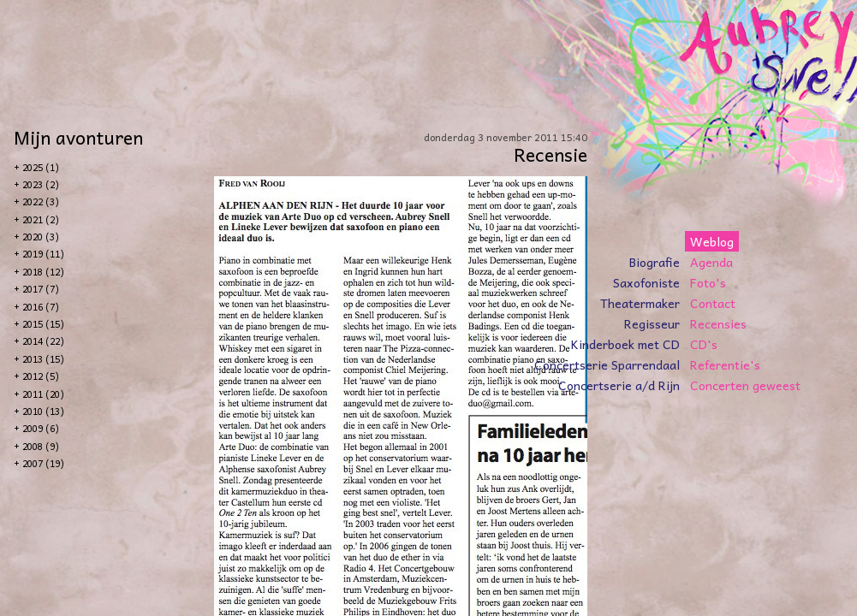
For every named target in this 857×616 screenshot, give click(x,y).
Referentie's (725, 364)
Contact (713, 303)
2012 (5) (41, 376)
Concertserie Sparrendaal (607, 364)
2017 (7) (41, 289)
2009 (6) (41, 428)
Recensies (718, 323)
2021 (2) (41, 219)
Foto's (708, 282)
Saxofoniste (646, 282)
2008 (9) (41, 446)
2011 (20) (43, 394)
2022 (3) (41, 201)
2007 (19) (43, 463)
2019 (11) (43, 254)
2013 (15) (43, 359)
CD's (704, 344)
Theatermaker (640, 303)
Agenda (711, 262)
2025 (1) (41, 167)
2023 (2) (41, 184)
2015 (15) (43, 324)
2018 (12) (43, 272)
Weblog (712, 241)
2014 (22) (43, 341)
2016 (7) (41, 307)
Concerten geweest (745, 385)
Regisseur (652, 323)
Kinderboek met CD (625, 344)
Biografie (655, 262)
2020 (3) (41, 237)
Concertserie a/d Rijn (619, 385)
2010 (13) (43, 411)
